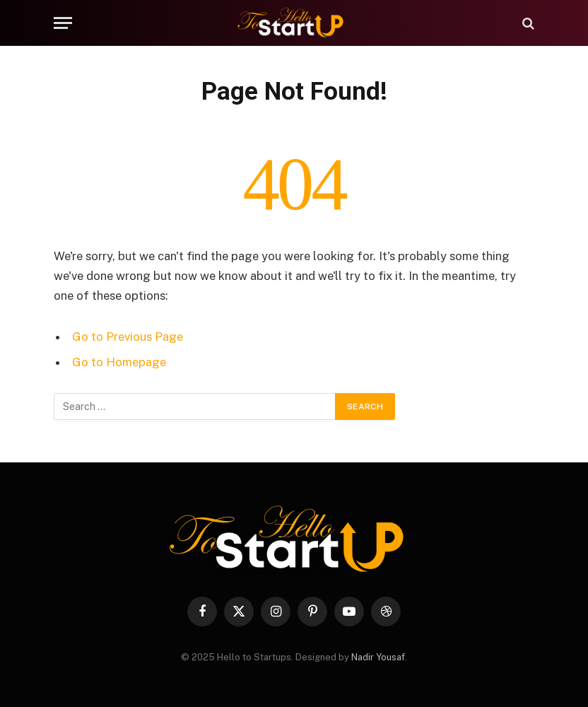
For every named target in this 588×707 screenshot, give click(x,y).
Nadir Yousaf (378, 657)
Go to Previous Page (128, 337)
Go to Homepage (119, 362)
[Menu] (63, 23)
